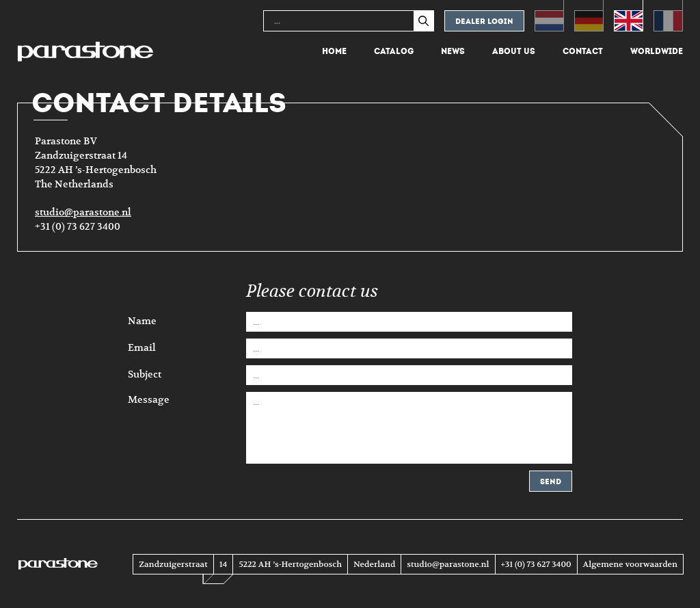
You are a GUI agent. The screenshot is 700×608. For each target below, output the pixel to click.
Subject (145, 375)
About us (514, 51)
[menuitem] (549, 16)
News (453, 51)
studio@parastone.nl (83, 212)
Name (142, 321)
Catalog (394, 51)
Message (149, 399)
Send (551, 482)
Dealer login (484, 22)
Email (142, 348)
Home (334, 51)
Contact (583, 51)
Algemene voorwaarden (630, 564)
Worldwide (657, 51)
